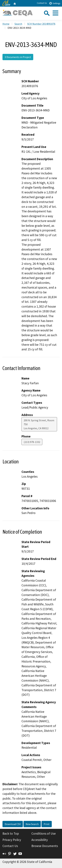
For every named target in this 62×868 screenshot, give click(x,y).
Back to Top (11, 833)
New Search (32, 824)
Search (18, 24)
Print (47, 824)
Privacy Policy (12, 840)
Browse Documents (45, 846)
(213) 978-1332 (32, 442)
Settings (55, 3)
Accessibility (40, 840)
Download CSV (13, 824)
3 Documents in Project (18, 57)
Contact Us (42, 3)
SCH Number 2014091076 (41, 24)
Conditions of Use (44, 833)
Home (6, 24)
